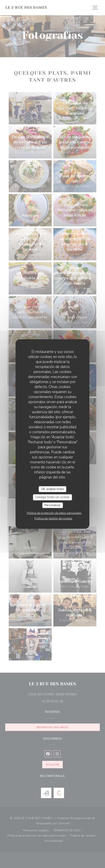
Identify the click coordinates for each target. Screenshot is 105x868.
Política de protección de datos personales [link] (54, 513)
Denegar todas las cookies (53, 497)
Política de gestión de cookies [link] (53, 519)
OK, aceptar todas (53, 489)
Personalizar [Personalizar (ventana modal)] (52, 505)
